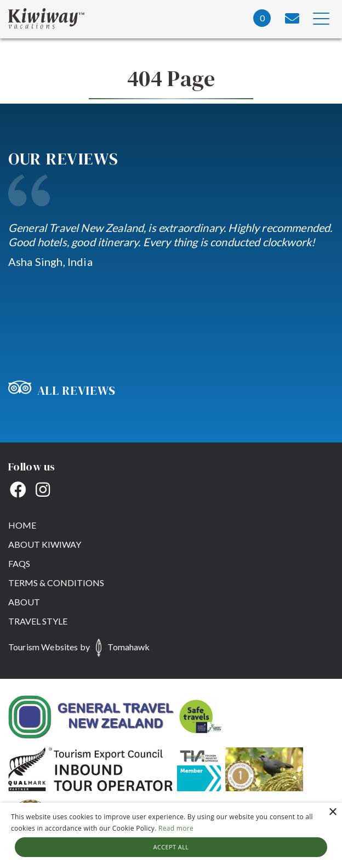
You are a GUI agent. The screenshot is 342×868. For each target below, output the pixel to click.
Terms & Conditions (56, 583)
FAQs (19, 563)
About (24, 602)
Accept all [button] (171, 847)
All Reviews (62, 390)
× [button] (332, 812)
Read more (176, 828)
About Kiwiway (45, 544)
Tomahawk (129, 647)
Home (22, 525)
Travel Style (38, 621)
